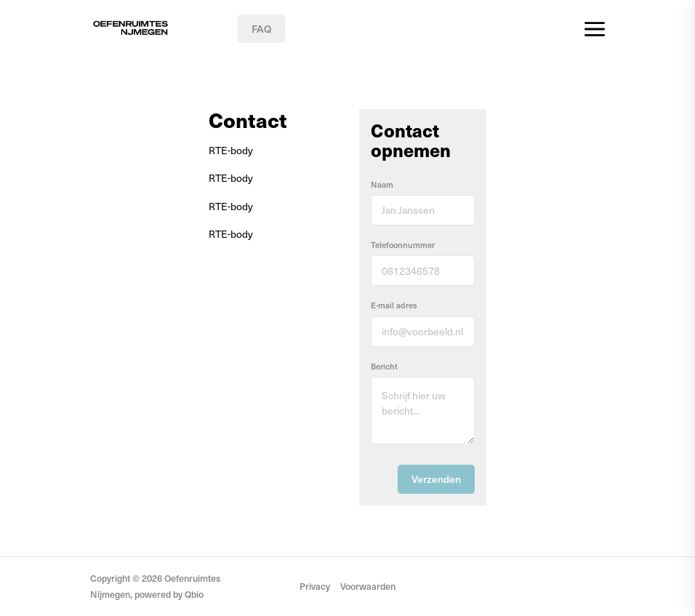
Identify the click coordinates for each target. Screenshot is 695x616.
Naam (382, 184)
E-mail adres (394, 305)
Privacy (315, 586)
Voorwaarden (368, 586)
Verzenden (436, 479)
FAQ (261, 29)
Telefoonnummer (403, 245)
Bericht (384, 366)
